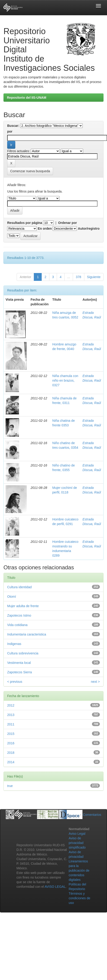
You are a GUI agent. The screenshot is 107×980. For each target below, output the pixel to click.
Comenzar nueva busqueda (30, 171)
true (10, 786)
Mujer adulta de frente (23, 606)
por (10, 131)
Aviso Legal (77, 834)
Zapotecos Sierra (20, 672)
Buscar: (13, 126)
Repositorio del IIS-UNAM (27, 98)
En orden (45, 229)
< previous (15, 682)
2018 (11, 753)
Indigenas (14, 644)
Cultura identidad (19, 587)
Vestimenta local (19, 663)
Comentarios (92, 815)
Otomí (12, 597)
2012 (11, 705)
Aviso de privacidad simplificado (77, 843)
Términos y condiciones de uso (79, 898)
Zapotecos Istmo (19, 615)
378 (78, 277)
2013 (11, 715)
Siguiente (94, 277)
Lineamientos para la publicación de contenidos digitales (79, 870)
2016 (11, 743)
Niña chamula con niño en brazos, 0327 (65, 380)
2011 (11, 724)
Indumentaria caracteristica (27, 634)
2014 (11, 762)
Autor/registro (89, 229)
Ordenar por (68, 223)
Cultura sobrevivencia (23, 653)
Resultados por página (25, 223)
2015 (11, 734)
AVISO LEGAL (55, 887)
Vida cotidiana (17, 625)
